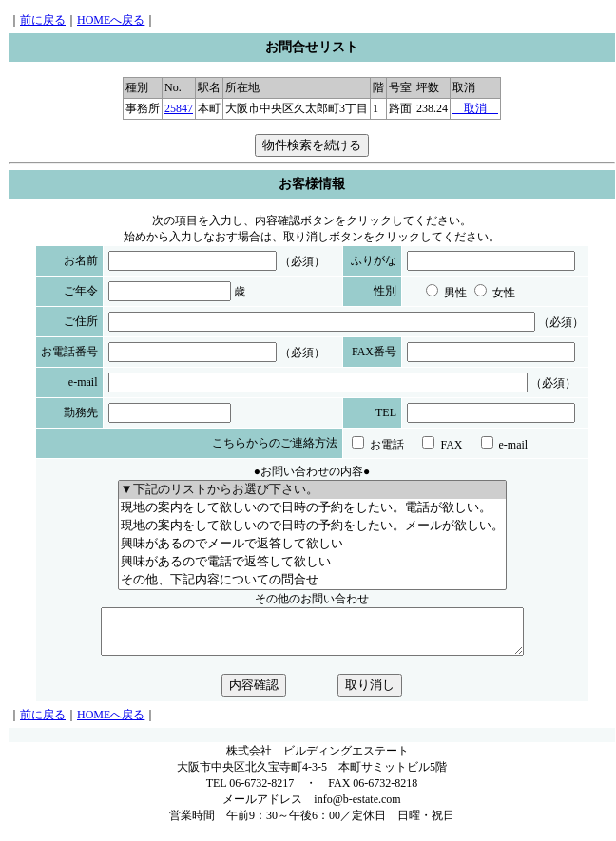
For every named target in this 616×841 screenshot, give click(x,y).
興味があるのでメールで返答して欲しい (312, 544)
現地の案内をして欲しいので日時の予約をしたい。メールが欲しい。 (312, 526)
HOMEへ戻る (111, 20)
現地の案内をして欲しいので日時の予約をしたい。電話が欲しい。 (312, 508)
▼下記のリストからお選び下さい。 (312, 490)
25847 (179, 108)
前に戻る (43, 20)
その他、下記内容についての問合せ (312, 580)
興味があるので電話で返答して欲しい (312, 562)
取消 (475, 108)
